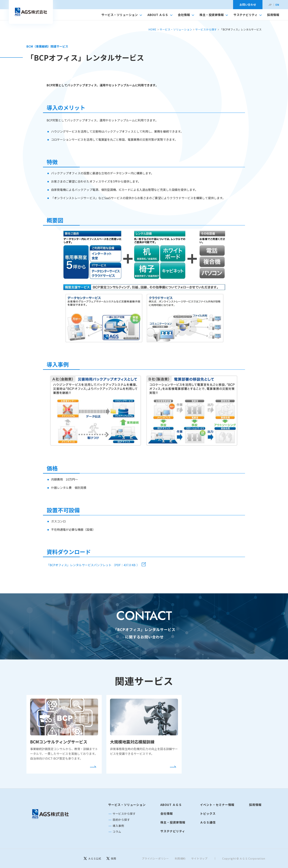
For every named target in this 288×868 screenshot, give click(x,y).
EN (277, 5)
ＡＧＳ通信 (208, 822)
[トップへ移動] (31, 12)
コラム (117, 832)
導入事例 (118, 825)
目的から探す (121, 820)
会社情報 (186, 15)
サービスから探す (206, 29)
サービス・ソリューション (122, 15)
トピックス (208, 813)
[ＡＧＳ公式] (92, 858)
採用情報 (273, 15)
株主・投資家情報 (214, 15)
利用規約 (180, 858)
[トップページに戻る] (50, 814)
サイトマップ (199, 858)
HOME (152, 29)
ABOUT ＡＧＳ (160, 15)
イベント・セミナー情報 (217, 805)
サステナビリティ (248, 15)
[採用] (111, 858)
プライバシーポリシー (155, 858)
